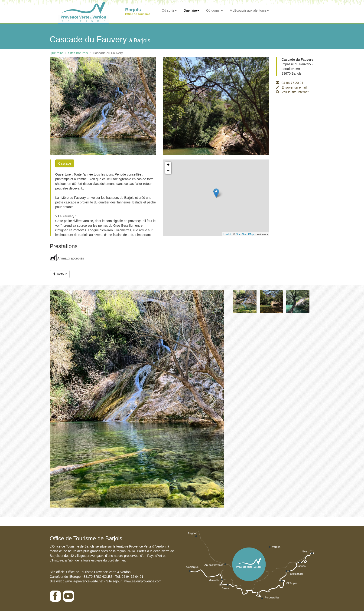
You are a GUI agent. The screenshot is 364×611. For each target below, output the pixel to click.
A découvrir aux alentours (249, 10)
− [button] (168, 171)
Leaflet (227, 234)
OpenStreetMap (245, 234)
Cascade (65, 163)
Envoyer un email (291, 87)
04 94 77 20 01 (290, 83)
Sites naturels (78, 53)
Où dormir (214, 10)
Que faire (192, 10)
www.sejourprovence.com (143, 581)
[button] (63, 399)
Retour (60, 274)
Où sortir (169, 10)
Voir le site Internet (292, 92)
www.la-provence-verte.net (84, 581)
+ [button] (168, 165)
